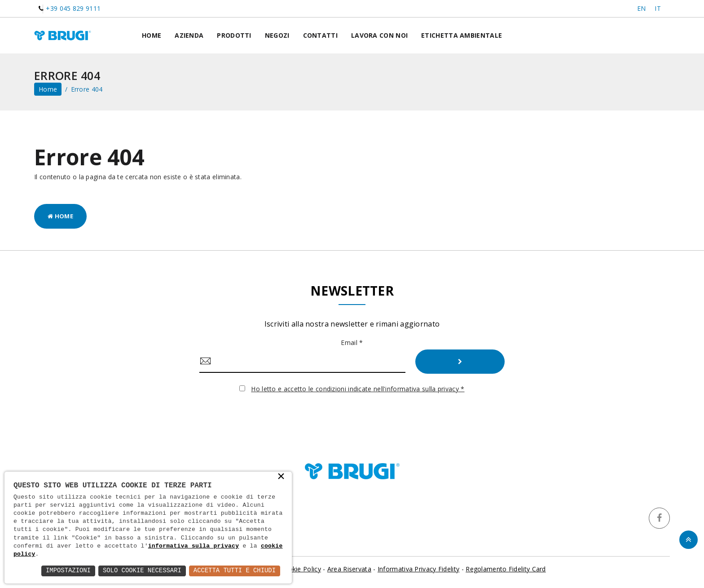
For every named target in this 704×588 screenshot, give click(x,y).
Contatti (320, 35)
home (48, 89)
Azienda (189, 35)
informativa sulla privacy (194, 546)
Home (152, 35)
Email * (352, 343)
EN (642, 8)
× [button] (281, 477)
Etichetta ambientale (462, 35)
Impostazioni (67, 571)
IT (658, 8)
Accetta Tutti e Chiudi (234, 571)
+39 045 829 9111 (73, 8)
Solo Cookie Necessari (141, 571)
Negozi (277, 35)
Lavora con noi (379, 35)
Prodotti (234, 35)
